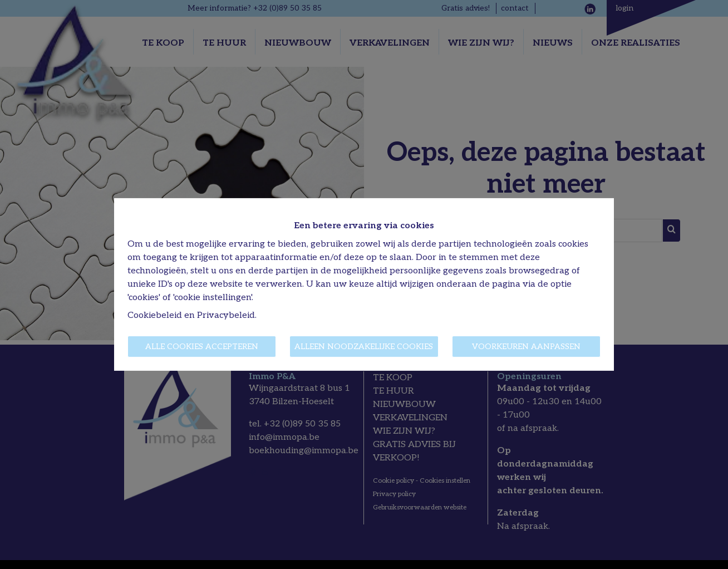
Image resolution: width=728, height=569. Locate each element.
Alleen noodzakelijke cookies (364, 347)
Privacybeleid (226, 315)
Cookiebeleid (155, 315)
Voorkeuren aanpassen (526, 347)
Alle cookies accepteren (202, 347)
